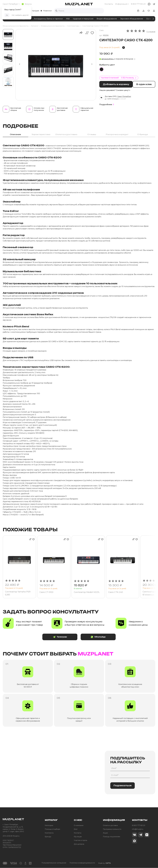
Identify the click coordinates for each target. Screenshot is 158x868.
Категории (49, 825)
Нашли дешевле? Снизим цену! (115, 90)
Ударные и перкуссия (83, 19)
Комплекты (49, 833)
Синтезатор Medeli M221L (87, 592)
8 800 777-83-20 (139, 825)
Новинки (46, 11)
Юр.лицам (78, 837)
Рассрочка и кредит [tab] (117, 134)
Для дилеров (79, 844)
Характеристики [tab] (41, 134)
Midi (68, 19)
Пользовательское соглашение (54, 863)
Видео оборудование (107, 19)
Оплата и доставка (110, 825)
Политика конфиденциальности (82, 863)
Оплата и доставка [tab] (66, 134)
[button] (92, 64)
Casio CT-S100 (47, 592)
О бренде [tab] (143, 134)
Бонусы (27, 4)
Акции (105, 833)
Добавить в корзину (116, 84)
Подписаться (123, 786)
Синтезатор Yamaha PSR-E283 (18, 593)
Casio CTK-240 (116, 592)
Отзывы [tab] (92, 134)
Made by (104, 863)
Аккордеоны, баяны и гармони (48, 19)
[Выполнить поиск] (56, 11)
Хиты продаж (32, 11)
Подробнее (107, 104)
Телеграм (61, 637)
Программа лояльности (112, 829)
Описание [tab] (15, 134)
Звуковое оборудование (132, 19)
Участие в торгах (80, 840)
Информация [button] (121, 4)
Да (7, 15)
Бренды (48, 837)
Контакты (109, 4)
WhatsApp (97, 637)
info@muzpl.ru (138, 829)
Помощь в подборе (52, 829)
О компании (79, 825)
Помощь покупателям (111, 837)
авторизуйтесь (108, 59)
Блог (76, 829)
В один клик (145, 84)
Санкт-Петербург (10, 4)
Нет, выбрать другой (20, 15)
